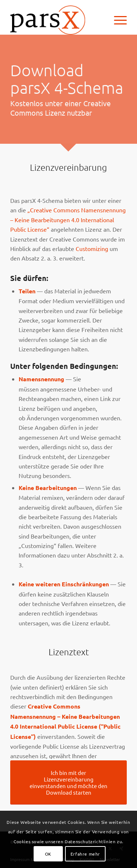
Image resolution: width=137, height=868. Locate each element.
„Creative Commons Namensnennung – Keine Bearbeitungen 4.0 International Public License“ (68, 219)
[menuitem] (117, 20)
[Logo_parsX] (57, 20)
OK (48, 854)
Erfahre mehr (85, 854)
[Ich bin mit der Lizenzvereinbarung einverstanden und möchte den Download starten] (68, 782)
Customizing (92, 248)
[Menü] (117, 20)
